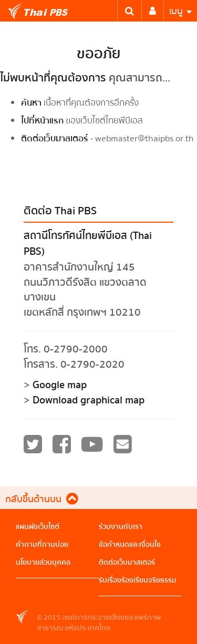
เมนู (180, 11)
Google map (60, 385)
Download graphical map (89, 400)
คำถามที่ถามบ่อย (42, 545)
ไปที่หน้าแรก (42, 121)
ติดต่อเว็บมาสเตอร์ (55, 138)
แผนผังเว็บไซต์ (38, 527)
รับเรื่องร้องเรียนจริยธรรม (138, 580)
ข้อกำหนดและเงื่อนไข (130, 545)
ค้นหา (31, 103)
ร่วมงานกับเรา (121, 527)
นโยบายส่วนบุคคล (43, 563)
